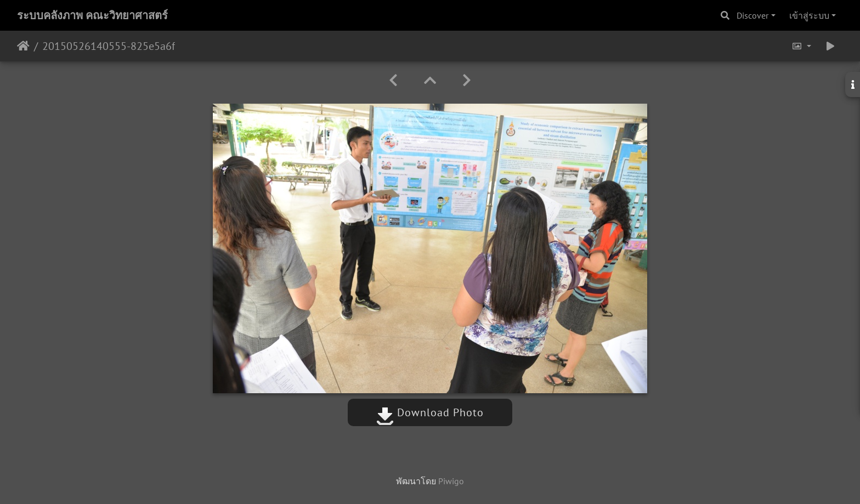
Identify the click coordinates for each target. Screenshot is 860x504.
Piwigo (451, 481)
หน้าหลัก (23, 46)
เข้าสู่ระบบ (809, 15)
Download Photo (430, 412)
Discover (752, 15)
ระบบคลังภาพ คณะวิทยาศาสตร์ (92, 15)
